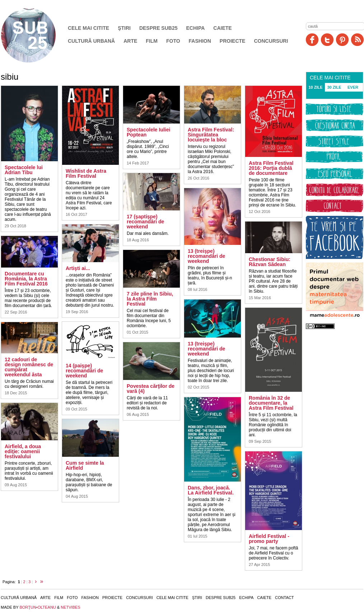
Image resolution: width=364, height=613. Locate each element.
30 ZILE (334, 87)
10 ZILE (315, 87)
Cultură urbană (91, 41)
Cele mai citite (88, 28)
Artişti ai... (78, 268)
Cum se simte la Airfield (85, 465)
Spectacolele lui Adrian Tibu (24, 170)
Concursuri (271, 41)
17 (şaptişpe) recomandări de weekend (145, 222)
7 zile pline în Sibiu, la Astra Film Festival (150, 299)
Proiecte (233, 41)
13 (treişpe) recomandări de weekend (206, 256)
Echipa (196, 28)
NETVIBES (70, 607)
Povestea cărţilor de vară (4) (151, 389)
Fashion (200, 41)
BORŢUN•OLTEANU (38, 607)
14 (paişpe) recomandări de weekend (84, 371)
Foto (173, 41)
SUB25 (37, 35)
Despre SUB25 (158, 28)
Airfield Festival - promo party (269, 539)
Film (152, 41)
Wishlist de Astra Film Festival (86, 173)
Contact (284, 598)
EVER (353, 87)
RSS (357, 40)
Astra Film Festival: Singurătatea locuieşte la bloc (211, 135)
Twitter (327, 40)
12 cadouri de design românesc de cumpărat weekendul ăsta (29, 367)
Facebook (312, 40)
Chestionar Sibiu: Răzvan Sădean (270, 262)
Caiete (222, 28)
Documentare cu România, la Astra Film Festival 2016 (26, 279)
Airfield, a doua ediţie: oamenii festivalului (23, 451)
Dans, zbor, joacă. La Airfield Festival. (211, 490)
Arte (130, 41)
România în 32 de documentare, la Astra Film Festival (271, 403)
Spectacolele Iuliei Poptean (148, 132)
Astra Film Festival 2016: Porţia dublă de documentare (271, 168)
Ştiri (124, 28)
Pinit (342, 40)
